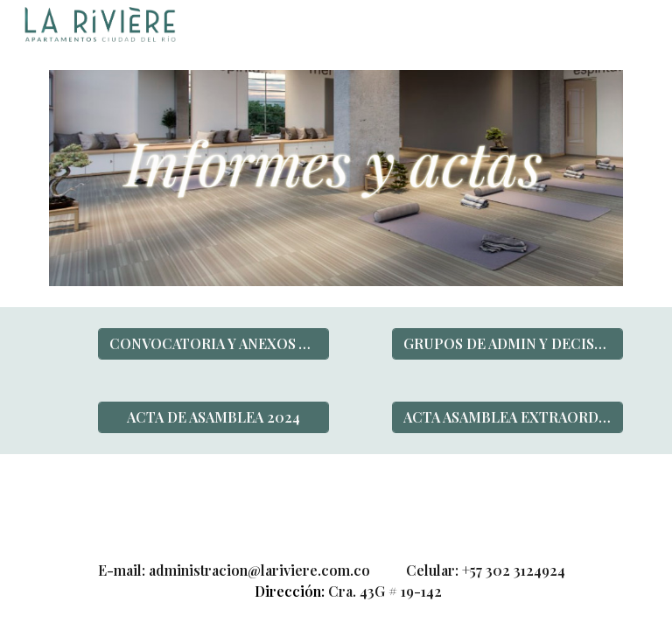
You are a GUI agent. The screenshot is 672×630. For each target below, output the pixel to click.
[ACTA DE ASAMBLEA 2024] (213, 417)
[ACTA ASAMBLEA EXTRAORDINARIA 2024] (507, 417)
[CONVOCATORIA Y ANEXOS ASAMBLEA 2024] (213, 343)
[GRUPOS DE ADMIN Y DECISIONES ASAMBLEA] (507, 343)
